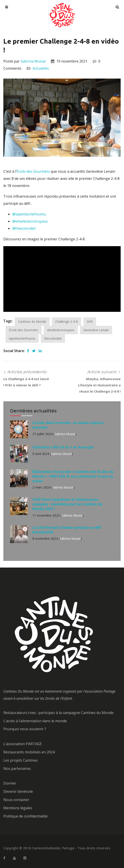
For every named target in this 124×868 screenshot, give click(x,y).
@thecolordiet (24, 228)
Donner (10, 783)
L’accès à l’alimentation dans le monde (35, 721)
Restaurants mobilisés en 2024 (29, 752)
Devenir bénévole (18, 791)
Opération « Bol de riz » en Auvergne (63, 447)
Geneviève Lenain (96, 330)
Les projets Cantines (21, 760)
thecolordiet (53, 338)
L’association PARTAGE (23, 744)
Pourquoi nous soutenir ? (25, 729)
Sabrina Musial (33, 61)
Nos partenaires (17, 769)
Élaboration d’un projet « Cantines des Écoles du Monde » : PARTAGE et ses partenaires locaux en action (73, 476)
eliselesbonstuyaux (61, 330)
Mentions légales (18, 808)
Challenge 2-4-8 (66, 321)
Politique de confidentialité (25, 816)
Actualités (41, 68)
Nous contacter (16, 800)
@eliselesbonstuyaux (30, 221)
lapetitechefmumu (22, 338)
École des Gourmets (33, 171)
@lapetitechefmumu (29, 214)
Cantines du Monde (32, 321)
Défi (90, 321)
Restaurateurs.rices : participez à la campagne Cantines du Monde (58, 713)
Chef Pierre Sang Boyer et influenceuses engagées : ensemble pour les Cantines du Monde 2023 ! (67, 504)
